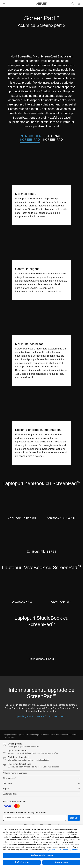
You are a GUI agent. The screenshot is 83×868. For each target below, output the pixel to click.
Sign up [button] (74, 818)
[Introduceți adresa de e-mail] (35, 818)
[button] (4, 3)
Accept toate (61, 862)
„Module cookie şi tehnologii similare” (64, 850)
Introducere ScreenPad (30, 138)
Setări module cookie (42, 855)
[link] (42, 4)
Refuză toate (22, 862)
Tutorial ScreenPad (53, 138)
